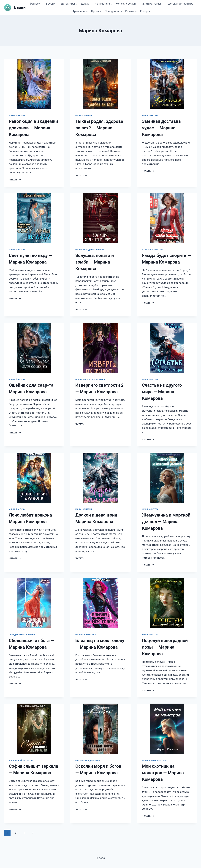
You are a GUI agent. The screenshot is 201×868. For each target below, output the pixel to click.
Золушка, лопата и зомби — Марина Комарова (95, 262)
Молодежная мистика (154, 760)
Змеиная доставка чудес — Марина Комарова (161, 128)
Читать (15, 180)
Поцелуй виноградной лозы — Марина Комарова (165, 647)
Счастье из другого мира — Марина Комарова (162, 392)
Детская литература (181, 4)
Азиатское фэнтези (153, 250)
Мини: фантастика (86, 635)
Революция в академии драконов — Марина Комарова (33, 128)
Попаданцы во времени (22, 635)
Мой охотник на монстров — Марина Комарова (163, 773)
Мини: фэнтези (17, 116)
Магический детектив (21, 760)
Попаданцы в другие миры (90, 379)
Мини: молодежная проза (90, 250)
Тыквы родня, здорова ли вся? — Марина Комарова (99, 128)
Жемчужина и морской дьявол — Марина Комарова (166, 522)
